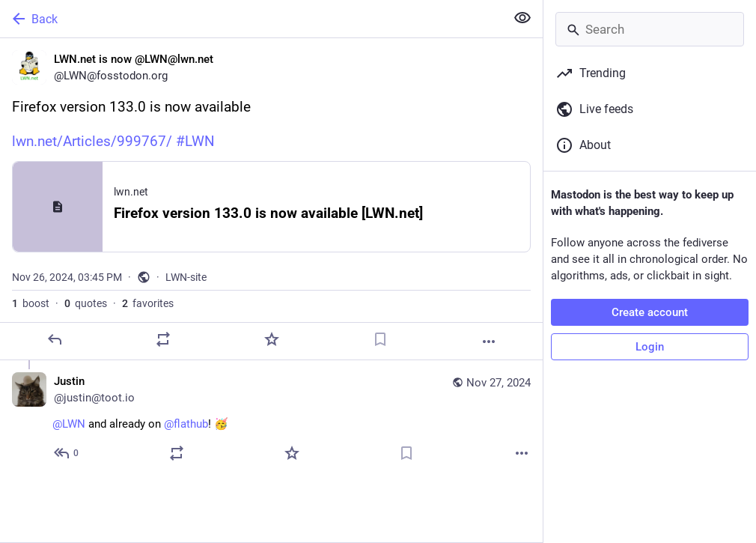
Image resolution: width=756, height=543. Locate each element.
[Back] (251, 19)
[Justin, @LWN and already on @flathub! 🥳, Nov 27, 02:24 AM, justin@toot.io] (271, 419)
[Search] (650, 29)
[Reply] (55, 339)
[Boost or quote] (163, 339)
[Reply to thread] (67, 453)
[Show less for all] (522, 18)
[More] (489, 342)
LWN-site (186, 277)
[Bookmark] (380, 339)
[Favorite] (272, 339)
